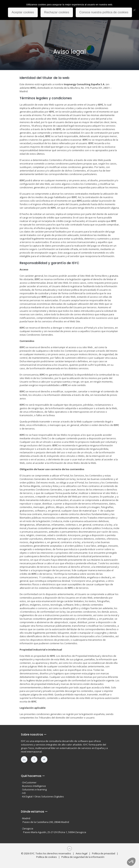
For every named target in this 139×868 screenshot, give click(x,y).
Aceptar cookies (23, 12)
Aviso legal (82, 853)
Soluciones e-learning (34, 789)
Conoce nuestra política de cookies (104, 12)
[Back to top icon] (69, 849)
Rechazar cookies (57, 12)
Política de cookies (47, 857)
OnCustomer (29, 782)
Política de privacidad (104, 853)
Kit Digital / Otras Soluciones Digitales (43, 796)
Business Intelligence (34, 786)
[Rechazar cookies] (134, 10)
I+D (24, 793)
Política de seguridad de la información (83, 857)
